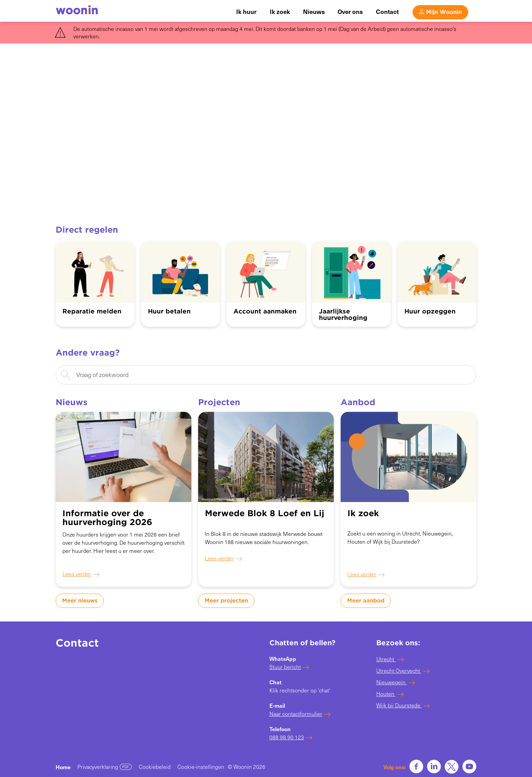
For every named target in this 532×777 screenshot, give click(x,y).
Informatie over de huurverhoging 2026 (107, 518)
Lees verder (77, 574)
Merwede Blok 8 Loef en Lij (265, 513)
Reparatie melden (92, 311)
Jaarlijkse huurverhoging (343, 315)
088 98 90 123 (287, 737)
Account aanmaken (265, 311)
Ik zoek (363, 513)
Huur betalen (169, 311)
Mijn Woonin (444, 11)
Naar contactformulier (296, 714)
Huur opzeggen (430, 311)
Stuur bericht (285, 667)
